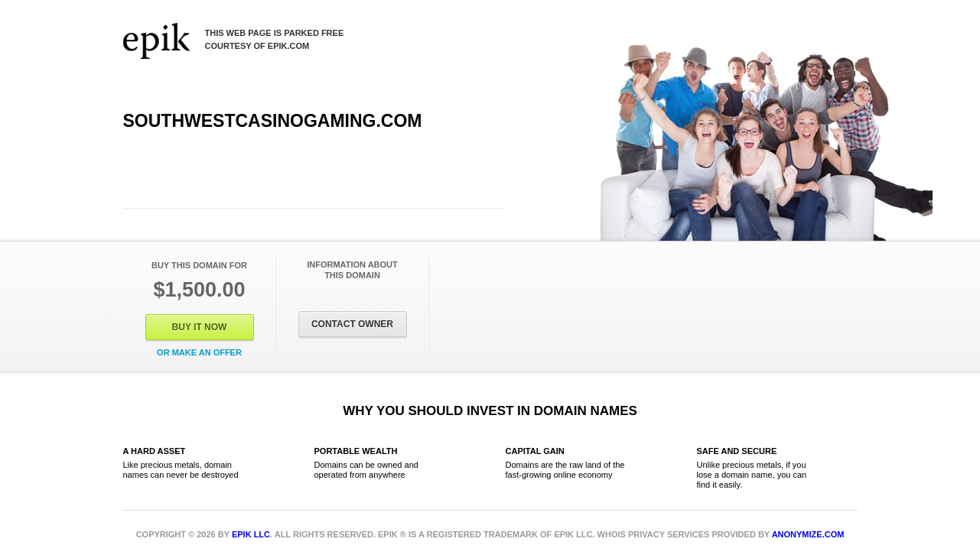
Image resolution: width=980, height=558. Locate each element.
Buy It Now (200, 327)
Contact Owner (352, 324)
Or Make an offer (199, 352)
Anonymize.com (808, 534)
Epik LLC (251, 534)
